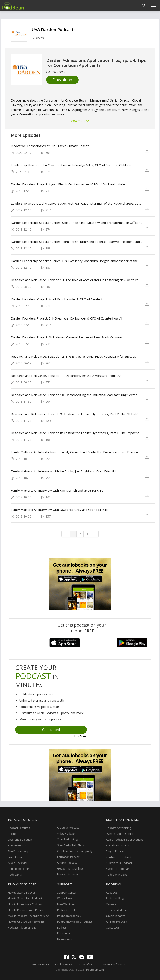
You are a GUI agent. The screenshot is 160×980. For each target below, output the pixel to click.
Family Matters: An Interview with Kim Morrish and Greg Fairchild (57, 490)
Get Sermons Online (70, 868)
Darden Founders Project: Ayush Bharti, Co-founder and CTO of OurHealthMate (68, 184)
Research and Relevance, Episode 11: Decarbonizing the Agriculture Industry (66, 376)
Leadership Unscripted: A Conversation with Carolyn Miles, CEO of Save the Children (71, 165)
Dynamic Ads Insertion (120, 834)
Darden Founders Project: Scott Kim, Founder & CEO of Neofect (57, 299)
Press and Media (117, 910)
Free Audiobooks (68, 874)
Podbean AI (15, 875)
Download (62, 80)
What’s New (64, 898)
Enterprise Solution (20, 840)
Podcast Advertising (119, 828)
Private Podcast (18, 845)
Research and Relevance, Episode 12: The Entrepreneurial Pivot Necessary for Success (73, 356)
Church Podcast (67, 863)
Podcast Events (67, 910)
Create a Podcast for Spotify (75, 851)
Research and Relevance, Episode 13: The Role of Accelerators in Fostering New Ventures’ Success (77, 280)
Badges (62, 927)
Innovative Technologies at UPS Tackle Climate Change (50, 146)
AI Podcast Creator (118, 845)
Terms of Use (86, 964)
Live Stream (15, 857)
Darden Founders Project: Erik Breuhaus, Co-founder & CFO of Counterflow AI (67, 318)
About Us (112, 892)
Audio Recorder (18, 863)
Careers (111, 904)
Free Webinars (66, 904)
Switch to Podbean (118, 869)
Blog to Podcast (116, 851)
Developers (64, 939)
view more (80, 121)
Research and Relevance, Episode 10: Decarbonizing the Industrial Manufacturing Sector (74, 395)
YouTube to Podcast (119, 857)
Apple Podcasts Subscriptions (125, 840)
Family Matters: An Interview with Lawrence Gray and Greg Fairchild (59, 510)
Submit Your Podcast (119, 863)
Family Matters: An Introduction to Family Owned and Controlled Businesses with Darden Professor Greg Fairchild (77, 452)
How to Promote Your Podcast (27, 910)
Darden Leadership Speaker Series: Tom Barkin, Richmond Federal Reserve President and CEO (77, 242)
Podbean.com (95, 970)
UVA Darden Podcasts (54, 29)
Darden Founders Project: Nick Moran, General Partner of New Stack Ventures (67, 337)
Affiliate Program (117, 922)
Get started (51, 730)
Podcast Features (19, 828)
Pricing (12, 834)
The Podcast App (19, 851)
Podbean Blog (115, 898)
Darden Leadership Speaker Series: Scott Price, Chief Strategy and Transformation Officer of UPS (77, 223)
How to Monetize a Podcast (25, 904)
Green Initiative (116, 916)
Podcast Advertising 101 (23, 927)
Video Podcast (66, 833)
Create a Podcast (68, 828)
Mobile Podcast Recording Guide (28, 916)
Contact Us (113, 927)
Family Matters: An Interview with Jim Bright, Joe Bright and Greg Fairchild (63, 471)
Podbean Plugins (117, 875)
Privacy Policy (41, 964)
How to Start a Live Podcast (25, 898)
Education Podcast (69, 857)
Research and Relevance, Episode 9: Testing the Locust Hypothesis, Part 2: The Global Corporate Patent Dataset (77, 414)
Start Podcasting (67, 839)
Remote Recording (19, 869)
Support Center (67, 892)
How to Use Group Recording (26, 922)
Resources (64, 933)
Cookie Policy (64, 964)
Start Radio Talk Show (71, 845)
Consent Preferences (114, 964)
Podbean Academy (69, 916)
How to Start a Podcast (22, 892)
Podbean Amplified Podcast (75, 922)
